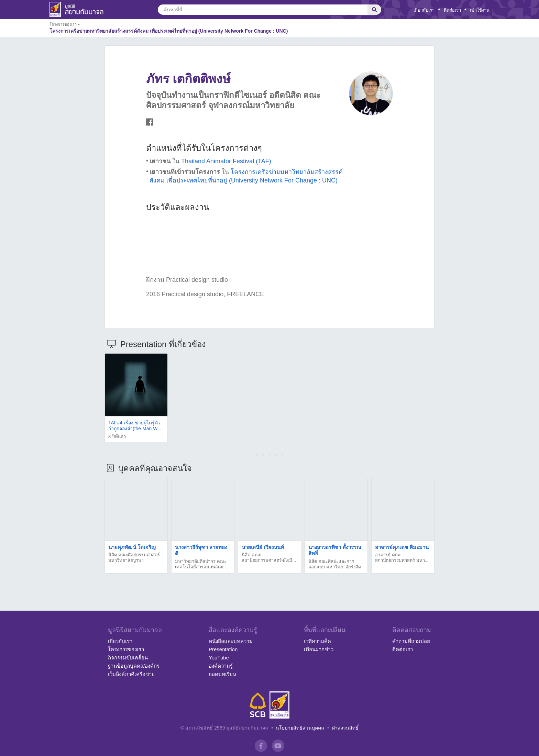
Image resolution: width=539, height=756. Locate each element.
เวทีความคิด (317, 641)
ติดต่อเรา (452, 10)
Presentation (223, 649)
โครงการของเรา (126, 649)
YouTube (219, 658)
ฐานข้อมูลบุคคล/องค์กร (134, 666)
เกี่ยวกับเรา (424, 10)
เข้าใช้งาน (480, 10)
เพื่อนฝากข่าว (319, 649)
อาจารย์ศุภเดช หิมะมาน (402, 547)
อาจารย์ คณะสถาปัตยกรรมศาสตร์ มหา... (402, 558)
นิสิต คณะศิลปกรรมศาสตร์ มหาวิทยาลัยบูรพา (134, 558)
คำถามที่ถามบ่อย (411, 641)
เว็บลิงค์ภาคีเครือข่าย (131, 674)
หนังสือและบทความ (231, 641)
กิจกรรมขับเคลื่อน (128, 658)
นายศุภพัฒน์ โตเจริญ (132, 547)
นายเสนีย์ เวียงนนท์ (263, 547)
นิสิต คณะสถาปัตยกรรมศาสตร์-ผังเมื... (269, 558)
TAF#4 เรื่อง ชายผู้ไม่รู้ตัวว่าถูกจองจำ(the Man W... (135, 426)
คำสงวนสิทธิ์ (345, 728)
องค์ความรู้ (221, 666)
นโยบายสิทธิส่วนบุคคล (300, 728)
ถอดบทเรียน (222, 674)
